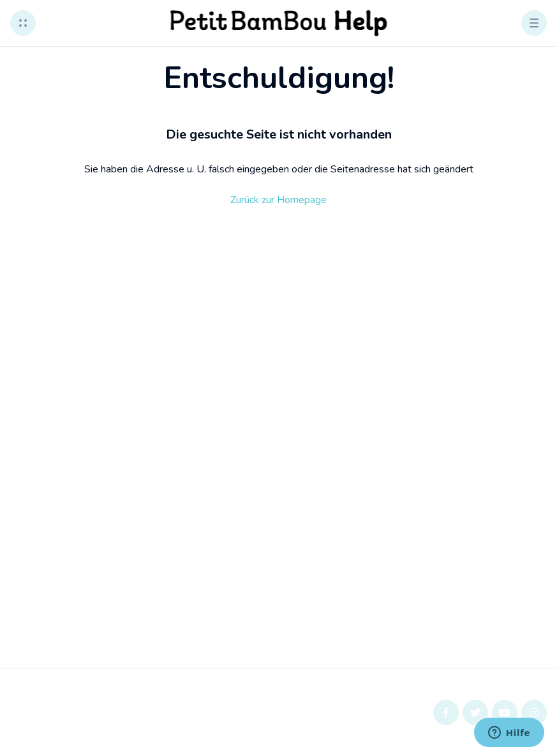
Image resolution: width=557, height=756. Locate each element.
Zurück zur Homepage (278, 200)
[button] (23, 23)
